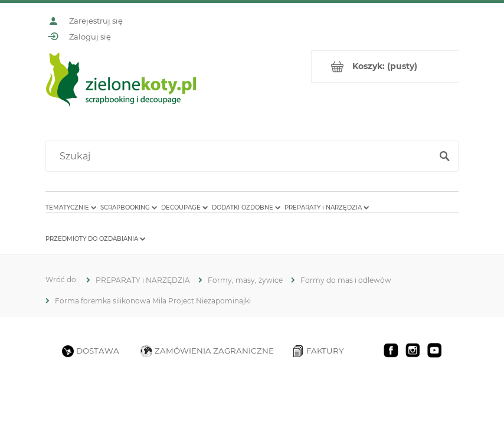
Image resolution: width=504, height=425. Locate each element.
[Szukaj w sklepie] (241, 156)
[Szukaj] (444, 156)
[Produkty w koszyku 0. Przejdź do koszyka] (385, 66)
